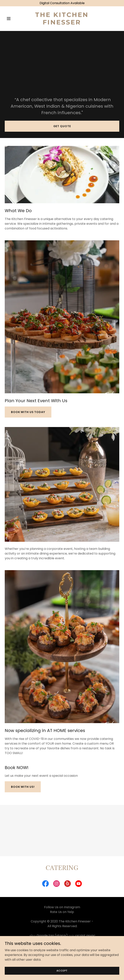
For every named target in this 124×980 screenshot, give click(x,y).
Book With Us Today (28, 412)
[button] (13, 19)
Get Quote (62, 126)
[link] (62, 23)
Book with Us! (23, 787)
